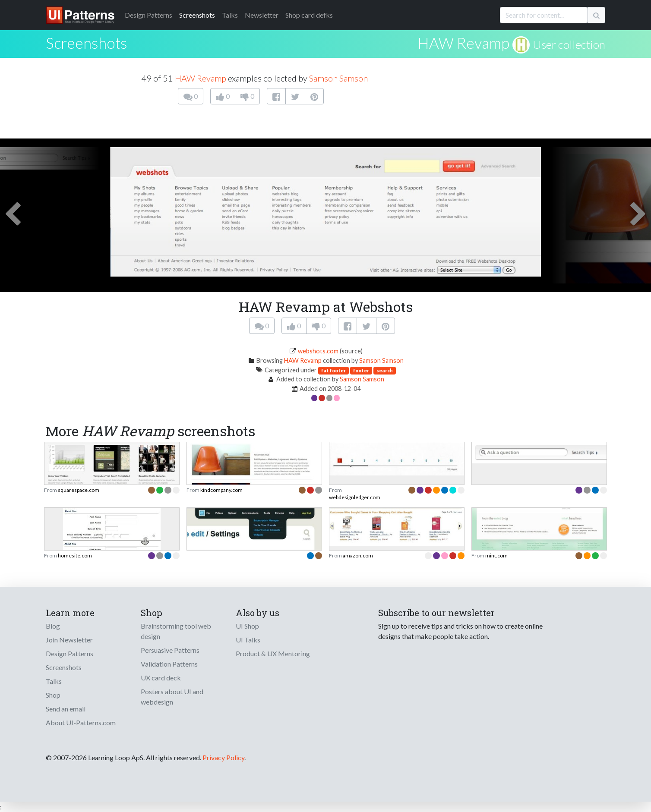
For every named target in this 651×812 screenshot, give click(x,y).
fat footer (333, 370)
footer (361, 370)
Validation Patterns (169, 664)
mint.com (496, 555)
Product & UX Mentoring (273, 653)
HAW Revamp (463, 43)
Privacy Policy (223, 757)
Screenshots (197, 15)
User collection (569, 44)
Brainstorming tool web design (176, 631)
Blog (53, 626)
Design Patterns (70, 653)
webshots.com (318, 351)
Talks (230, 15)
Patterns (149, 15)
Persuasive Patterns (170, 650)
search (385, 370)
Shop (53, 695)
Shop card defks (309, 15)
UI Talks (248, 640)
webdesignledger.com (355, 497)
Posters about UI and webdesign (172, 697)
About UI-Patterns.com (81, 722)
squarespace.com (79, 490)
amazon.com (358, 555)
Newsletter (262, 15)
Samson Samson (338, 78)
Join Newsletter (69, 640)
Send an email (66, 709)
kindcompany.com (221, 490)
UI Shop (247, 626)
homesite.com (75, 555)
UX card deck (161, 678)
